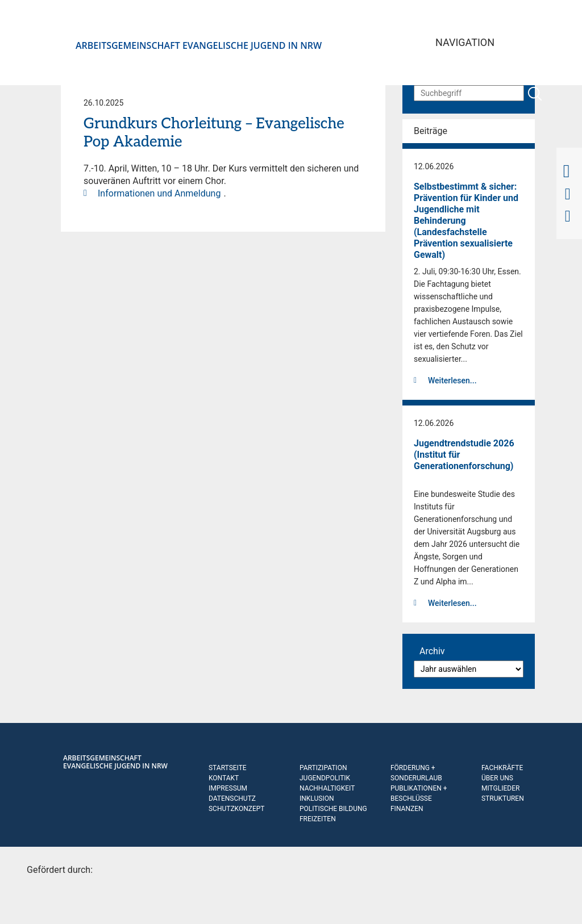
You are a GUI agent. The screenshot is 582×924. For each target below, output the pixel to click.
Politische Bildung (333, 809)
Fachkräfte (502, 768)
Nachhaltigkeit (327, 788)
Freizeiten (318, 819)
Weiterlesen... (452, 381)
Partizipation (323, 768)
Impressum (228, 788)
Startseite (228, 768)
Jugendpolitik (325, 778)
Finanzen (407, 809)
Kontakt (224, 778)
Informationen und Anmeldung (159, 193)
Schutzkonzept (237, 809)
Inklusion (317, 798)
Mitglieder (500, 788)
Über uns (497, 778)
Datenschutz (232, 798)
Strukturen (503, 798)
